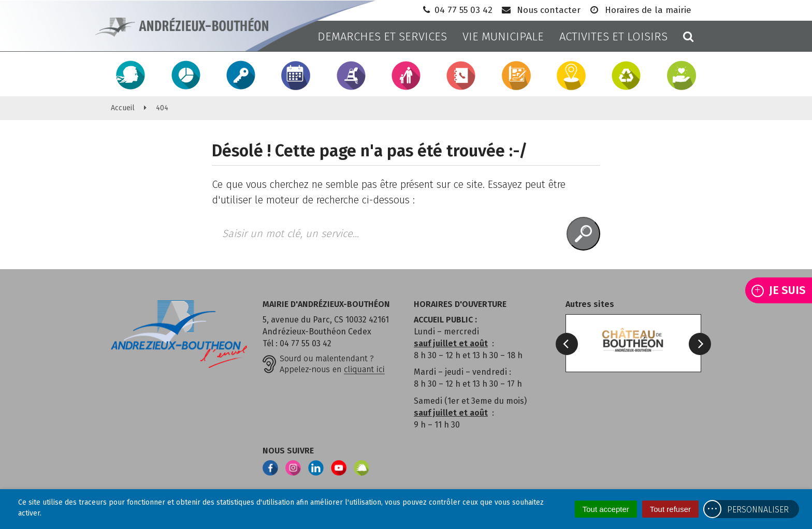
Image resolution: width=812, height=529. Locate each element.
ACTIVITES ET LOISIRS (613, 36)
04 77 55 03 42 (456, 10)
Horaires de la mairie (640, 10)
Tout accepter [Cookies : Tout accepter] (606, 509)
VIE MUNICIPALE (503, 36)
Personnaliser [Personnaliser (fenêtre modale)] (758, 510)
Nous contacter (540, 10)
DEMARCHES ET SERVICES (382, 36)
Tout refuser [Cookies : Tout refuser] (670, 509)
